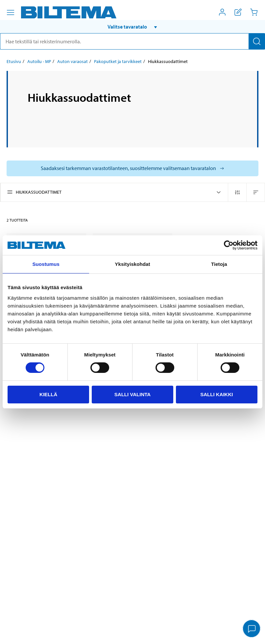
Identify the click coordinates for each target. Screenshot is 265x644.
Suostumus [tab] (46, 264)
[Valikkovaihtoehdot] (11, 12)
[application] (252, 629)
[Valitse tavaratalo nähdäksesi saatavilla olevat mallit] (132, 168)
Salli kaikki (217, 394)
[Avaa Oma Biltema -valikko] (222, 12)
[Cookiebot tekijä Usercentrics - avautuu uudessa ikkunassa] (229, 245)
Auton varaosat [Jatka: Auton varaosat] (72, 61)
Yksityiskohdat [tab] (132, 264)
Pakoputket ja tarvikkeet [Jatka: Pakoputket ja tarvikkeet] (118, 61)
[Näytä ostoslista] (238, 12)
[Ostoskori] (254, 12)
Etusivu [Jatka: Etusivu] (14, 61)
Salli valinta (132, 394)
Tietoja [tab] (219, 264)
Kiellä (48, 394)
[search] (132, 41)
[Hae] (257, 41)
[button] (132, 27)
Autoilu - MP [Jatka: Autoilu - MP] (39, 61)
